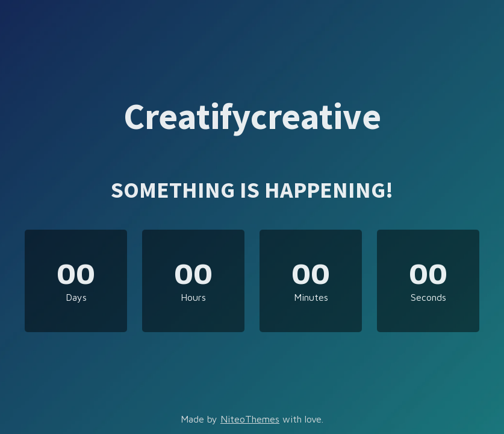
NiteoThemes (250, 419)
